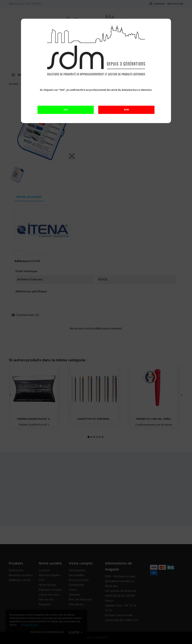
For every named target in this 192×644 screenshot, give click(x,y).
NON (126, 110)
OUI (66, 110)
